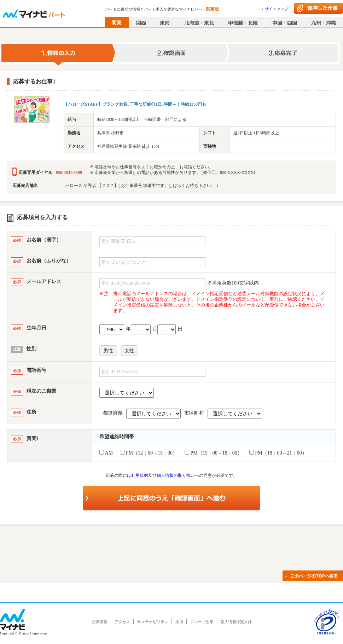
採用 (179, 622)
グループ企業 (202, 622)
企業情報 (100, 622)
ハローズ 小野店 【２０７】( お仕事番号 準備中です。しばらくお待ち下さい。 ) (142, 186)
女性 (129, 351)
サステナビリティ (153, 622)
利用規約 (140, 475)
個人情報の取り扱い (176, 475)
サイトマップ (277, 9)
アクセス (122, 622)
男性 (108, 351)
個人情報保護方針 (236, 622)
